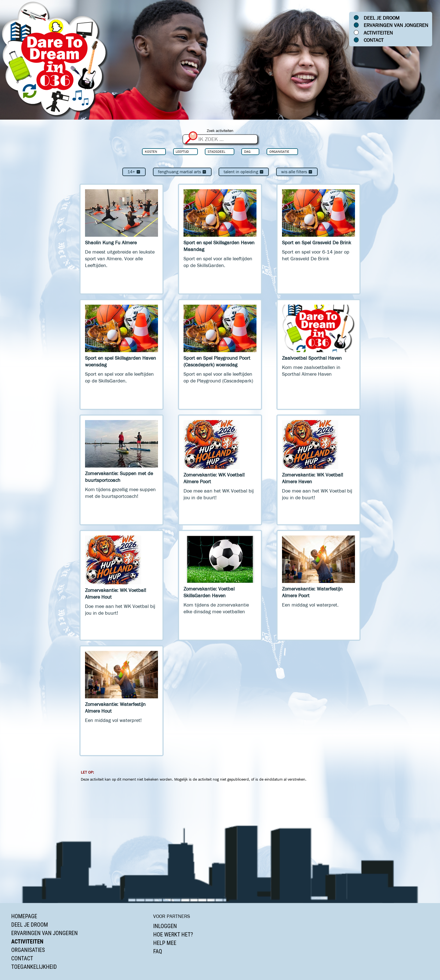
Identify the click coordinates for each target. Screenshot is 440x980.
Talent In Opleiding (244, 172)
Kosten (151, 151)
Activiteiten (378, 33)
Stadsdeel (216, 151)
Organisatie (279, 151)
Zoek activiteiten (220, 131)
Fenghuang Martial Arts (182, 172)
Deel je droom (382, 18)
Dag (247, 151)
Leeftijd (182, 151)
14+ (134, 172)
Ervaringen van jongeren (396, 25)
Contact (374, 40)
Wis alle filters (297, 172)
